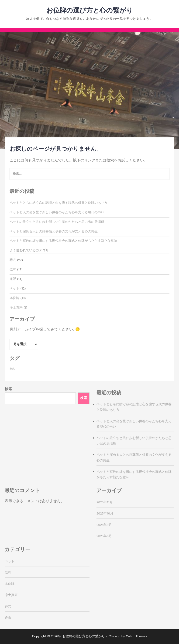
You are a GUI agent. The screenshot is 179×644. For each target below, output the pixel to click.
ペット (14, 289)
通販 (13, 279)
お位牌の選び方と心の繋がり (90, 11)
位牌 (13, 269)
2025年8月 (104, 536)
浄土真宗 (16, 308)
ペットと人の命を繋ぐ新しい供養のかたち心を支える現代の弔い (57, 212)
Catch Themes (136, 636)
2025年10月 (105, 514)
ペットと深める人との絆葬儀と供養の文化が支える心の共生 (54, 232)
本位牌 (14, 298)
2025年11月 (105, 502)
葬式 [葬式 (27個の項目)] (12, 369)
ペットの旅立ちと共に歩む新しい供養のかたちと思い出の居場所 (57, 222)
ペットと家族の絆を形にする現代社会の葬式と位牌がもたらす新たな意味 (63, 241)
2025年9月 (104, 525)
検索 (8, 389)
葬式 (13, 260)
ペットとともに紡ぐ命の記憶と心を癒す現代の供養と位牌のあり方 (59, 203)
